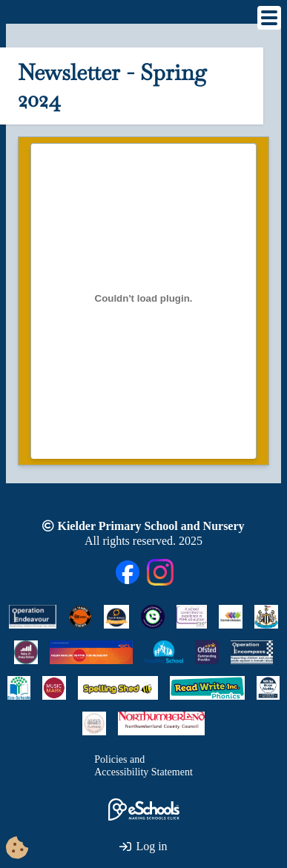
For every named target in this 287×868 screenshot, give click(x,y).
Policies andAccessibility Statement (143, 766)
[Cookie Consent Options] (17, 849)
